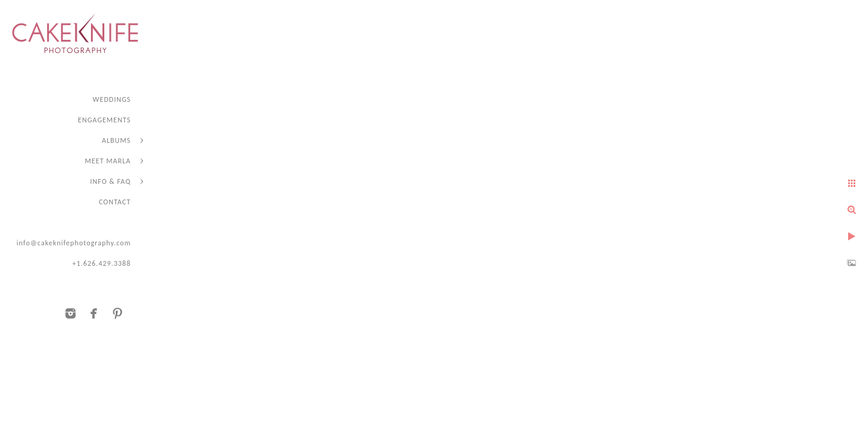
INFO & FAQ (111, 181)
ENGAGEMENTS (104, 120)
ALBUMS (116, 140)
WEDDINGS (112, 99)
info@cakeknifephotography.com (74, 243)
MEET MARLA (108, 161)
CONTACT (115, 202)
